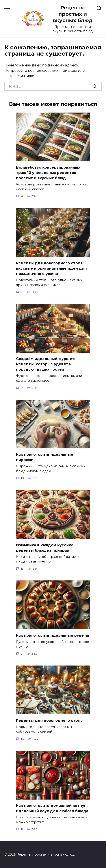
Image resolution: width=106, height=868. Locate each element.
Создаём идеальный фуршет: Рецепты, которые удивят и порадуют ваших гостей (46, 364)
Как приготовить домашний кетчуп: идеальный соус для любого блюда (52, 808)
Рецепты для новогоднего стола (49, 720)
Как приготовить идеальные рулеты (53, 635)
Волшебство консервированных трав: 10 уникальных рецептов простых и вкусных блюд (48, 173)
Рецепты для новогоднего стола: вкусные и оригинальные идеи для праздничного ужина (51, 268)
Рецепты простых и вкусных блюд (73, 14)
